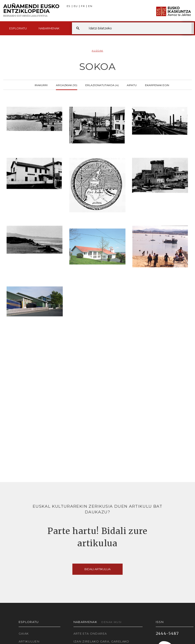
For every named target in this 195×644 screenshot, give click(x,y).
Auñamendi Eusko (31, 11)
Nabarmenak (49, 28)
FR (83, 6)
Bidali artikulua (97, 569)
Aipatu (132, 85)
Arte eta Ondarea (90, 633)
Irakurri (41, 85)
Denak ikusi (111, 622)
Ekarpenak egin (157, 85)
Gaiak (24, 633)
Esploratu (18, 28)
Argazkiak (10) (67, 85)
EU (76, 6)
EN (90, 6)
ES (69, 6)
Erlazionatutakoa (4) (102, 85)
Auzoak (97, 51)
